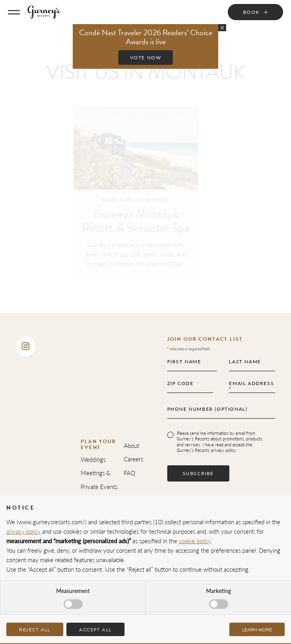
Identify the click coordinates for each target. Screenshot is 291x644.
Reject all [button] (35, 630)
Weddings (93, 459)
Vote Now (146, 58)
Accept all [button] (95, 630)
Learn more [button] (257, 630)
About (131, 445)
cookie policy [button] (195, 541)
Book (251, 12)
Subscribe (198, 473)
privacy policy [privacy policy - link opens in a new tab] (24, 531)
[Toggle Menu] (14, 12)
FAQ (129, 473)
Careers (133, 459)
